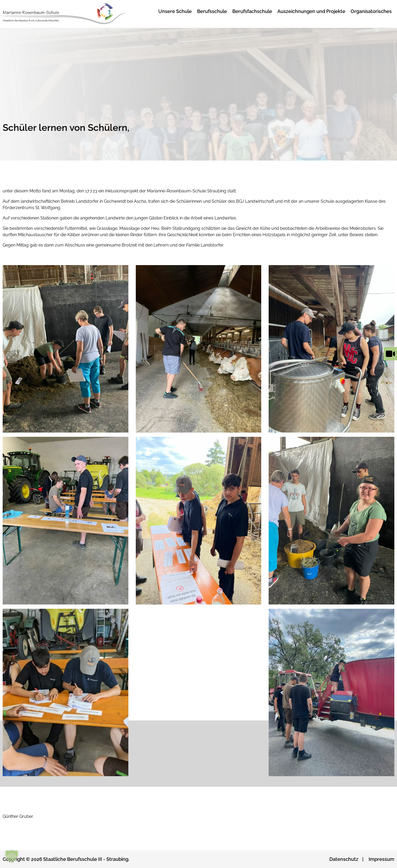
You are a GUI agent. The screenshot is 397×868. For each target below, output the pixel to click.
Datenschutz (344, 859)
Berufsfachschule (252, 11)
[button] (12, 856)
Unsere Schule (175, 11)
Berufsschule (212, 11)
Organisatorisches (371, 11)
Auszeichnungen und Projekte (311, 11)
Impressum (381, 859)
